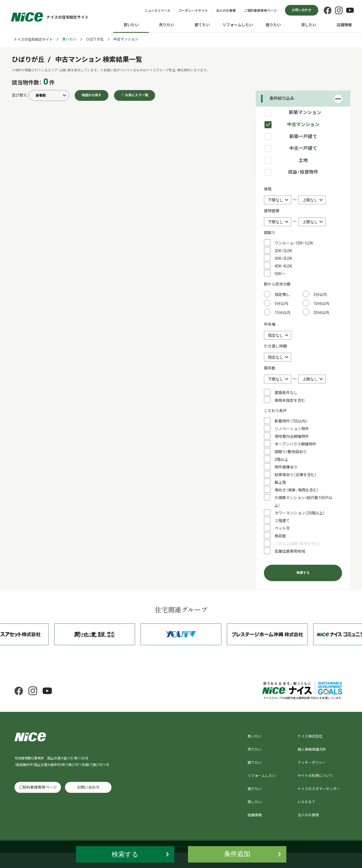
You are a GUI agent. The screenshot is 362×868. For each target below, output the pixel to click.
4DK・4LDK (283, 266)
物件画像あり (286, 467)
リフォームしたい (238, 25)
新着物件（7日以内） (291, 421)
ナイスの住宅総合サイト (33, 40)
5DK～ (280, 274)
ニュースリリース (157, 11)
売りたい (167, 25)
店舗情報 (344, 25)
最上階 (280, 482)
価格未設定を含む (290, 400)
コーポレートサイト (193, 11)
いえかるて (306, 802)
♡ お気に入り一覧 (135, 95)
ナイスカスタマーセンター (319, 789)
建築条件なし (286, 393)
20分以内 (321, 313)
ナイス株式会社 (310, 736)
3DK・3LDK (283, 258)
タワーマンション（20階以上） (300, 513)
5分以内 (281, 304)
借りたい (273, 25)
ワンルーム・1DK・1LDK (294, 243)
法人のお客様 (226, 11)
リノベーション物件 (292, 429)
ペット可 (282, 528)
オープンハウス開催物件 (295, 444)
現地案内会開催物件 (292, 436)
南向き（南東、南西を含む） (297, 490)
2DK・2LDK (283, 251)
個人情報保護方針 (312, 749)
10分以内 (321, 304)
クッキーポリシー (312, 763)
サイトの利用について (315, 776)
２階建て (282, 521)
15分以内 (282, 313)
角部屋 (280, 536)
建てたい (202, 25)
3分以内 (320, 295)
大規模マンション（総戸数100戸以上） (303, 502)
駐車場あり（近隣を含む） (296, 475)
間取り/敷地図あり (291, 452)
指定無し (282, 295)
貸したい (309, 25)
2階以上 (281, 459)
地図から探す (92, 95)
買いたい (131, 25)
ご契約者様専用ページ (260, 11)
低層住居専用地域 (290, 551)
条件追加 (237, 854)
